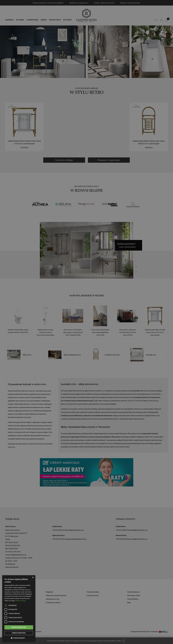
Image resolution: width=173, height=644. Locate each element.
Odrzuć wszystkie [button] (19, 633)
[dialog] (86, 322)
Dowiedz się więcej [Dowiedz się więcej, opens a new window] (20, 601)
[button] (19, 638)
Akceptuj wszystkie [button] (19, 627)
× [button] (33, 578)
